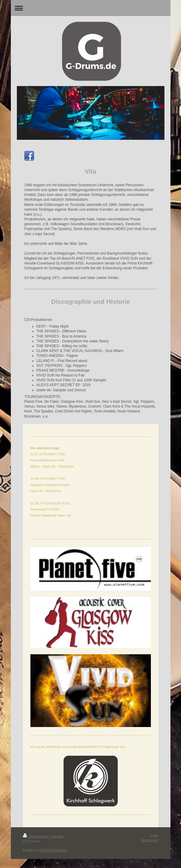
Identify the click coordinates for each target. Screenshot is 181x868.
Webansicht (150, 840)
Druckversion (36, 836)
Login (154, 835)
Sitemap (57, 836)
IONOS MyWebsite (53, 850)
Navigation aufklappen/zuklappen (91, 8)
